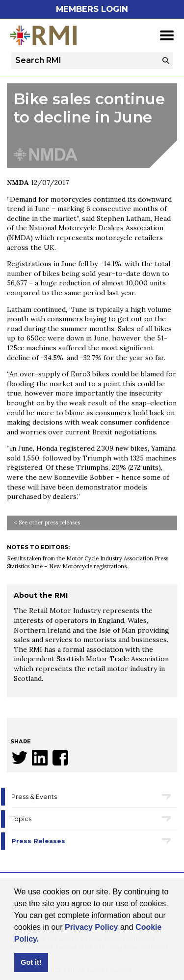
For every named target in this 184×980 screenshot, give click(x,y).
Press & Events (34, 797)
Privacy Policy (92, 927)
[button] (43, 940)
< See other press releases (47, 522)
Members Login (92, 9)
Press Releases (38, 841)
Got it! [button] (31, 962)
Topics (21, 819)
